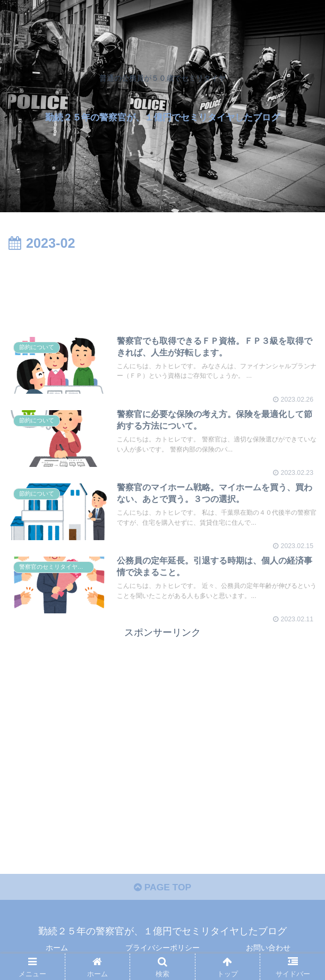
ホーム (57, 950)
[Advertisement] (162, 287)
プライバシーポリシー (162, 950)
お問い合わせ (268, 950)
